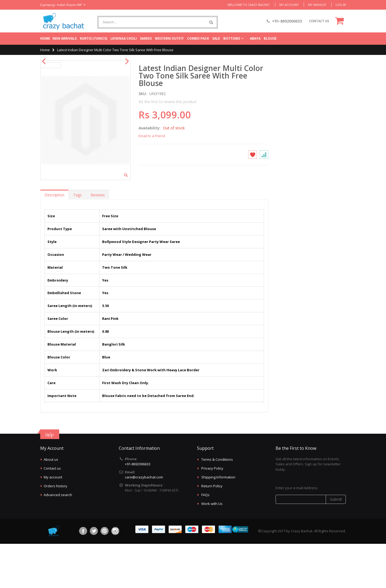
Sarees (146, 38)
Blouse (270, 38)
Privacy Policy (212, 512)
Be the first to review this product (168, 102)
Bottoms (232, 38)
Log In (341, 5)
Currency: (48, 5)
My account (53, 521)
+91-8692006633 (138, 508)
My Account (289, 5)
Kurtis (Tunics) (94, 38)
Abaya (255, 38)
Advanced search (58, 539)
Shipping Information (218, 521)
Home (45, 38)
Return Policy (212, 530)
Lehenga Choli (124, 38)
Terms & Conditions (217, 504)
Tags (77, 239)
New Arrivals (65, 38)
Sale (216, 38)
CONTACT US (319, 21)
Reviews (98, 239)
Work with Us (212, 548)
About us (51, 504)
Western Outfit (169, 38)
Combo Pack (198, 38)
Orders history (55, 530)
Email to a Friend (152, 136)
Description (54, 239)
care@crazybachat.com (144, 521)
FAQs (205, 539)
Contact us (52, 512)
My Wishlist (317, 5)
